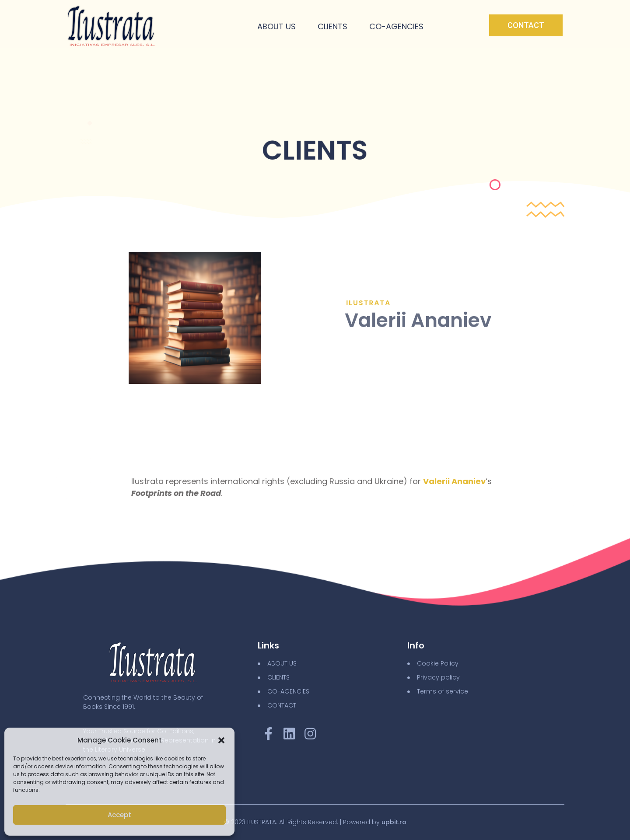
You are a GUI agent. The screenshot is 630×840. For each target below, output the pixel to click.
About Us (276, 26)
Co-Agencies (396, 26)
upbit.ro (394, 822)
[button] (221, 740)
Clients (332, 26)
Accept (119, 815)
